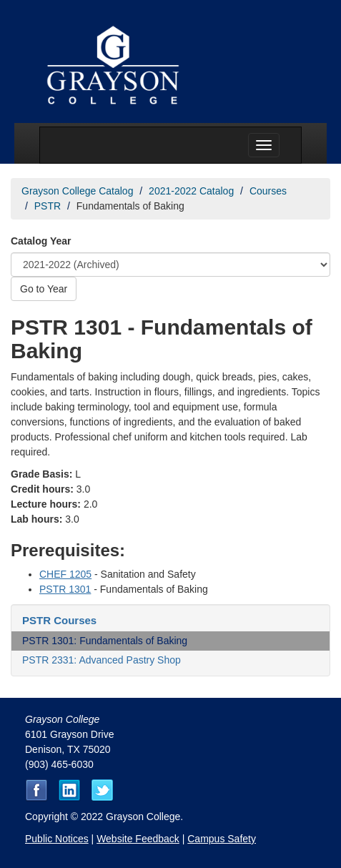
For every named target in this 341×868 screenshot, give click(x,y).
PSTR (48, 206)
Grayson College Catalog (77, 191)
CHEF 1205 (65, 574)
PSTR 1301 (65, 589)
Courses (268, 191)
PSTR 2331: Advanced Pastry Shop (102, 660)
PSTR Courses (59, 620)
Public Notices (57, 839)
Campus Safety (222, 839)
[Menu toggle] (264, 145)
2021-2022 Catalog (191, 191)
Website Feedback (138, 839)
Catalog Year (41, 241)
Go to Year (44, 289)
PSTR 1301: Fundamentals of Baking (105, 641)
